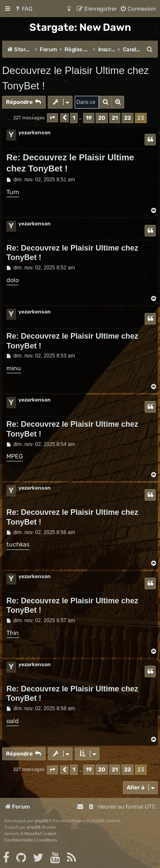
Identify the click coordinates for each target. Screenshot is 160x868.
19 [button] (89, 118)
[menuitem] (23, 9)
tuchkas (18, 545)
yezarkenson (35, 133)
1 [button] (74, 118)
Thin (13, 633)
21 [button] (115, 118)
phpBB (41, 821)
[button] (52, 118)
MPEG (15, 456)
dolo (13, 280)
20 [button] (102, 118)
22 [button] (128, 118)
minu (14, 368)
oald (13, 721)
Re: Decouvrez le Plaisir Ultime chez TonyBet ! (70, 163)
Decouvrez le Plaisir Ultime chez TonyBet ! (76, 78)
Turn (13, 192)
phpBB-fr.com (41, 827)
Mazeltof (33, 834)
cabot (50, 834)
